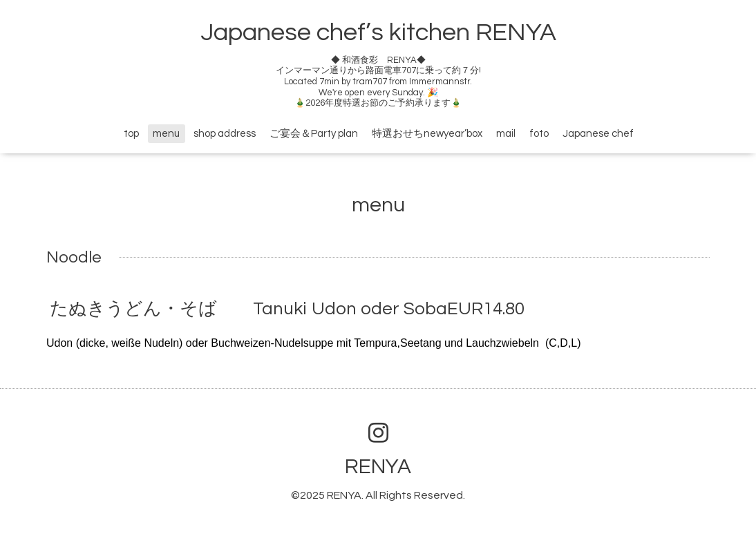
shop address (225, 134)
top (131, 134)
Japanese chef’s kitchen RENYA (378, 32)
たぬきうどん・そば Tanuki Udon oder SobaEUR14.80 (287, 309)
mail (506, 134)
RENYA (378, 467)
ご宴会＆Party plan (314, 134)
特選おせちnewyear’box (427, 134)
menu (166, 134)
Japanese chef (598, 134)
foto (539, 134)
